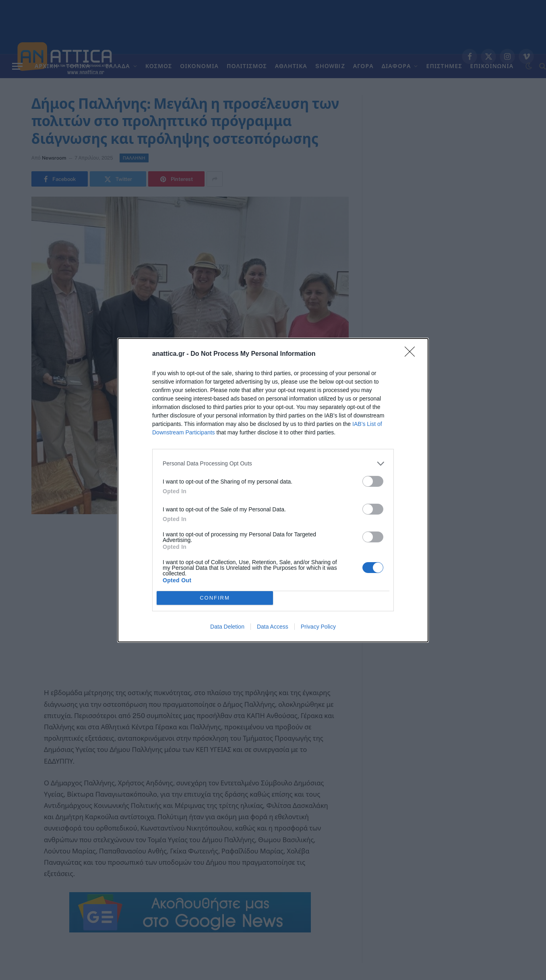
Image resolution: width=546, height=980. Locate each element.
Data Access (273, 627)
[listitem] (273, 464)
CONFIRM (215, 597)
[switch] (373, 481)
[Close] (412, 354)
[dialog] (273, 490)
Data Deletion (227, 627)
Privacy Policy (318, 627)
